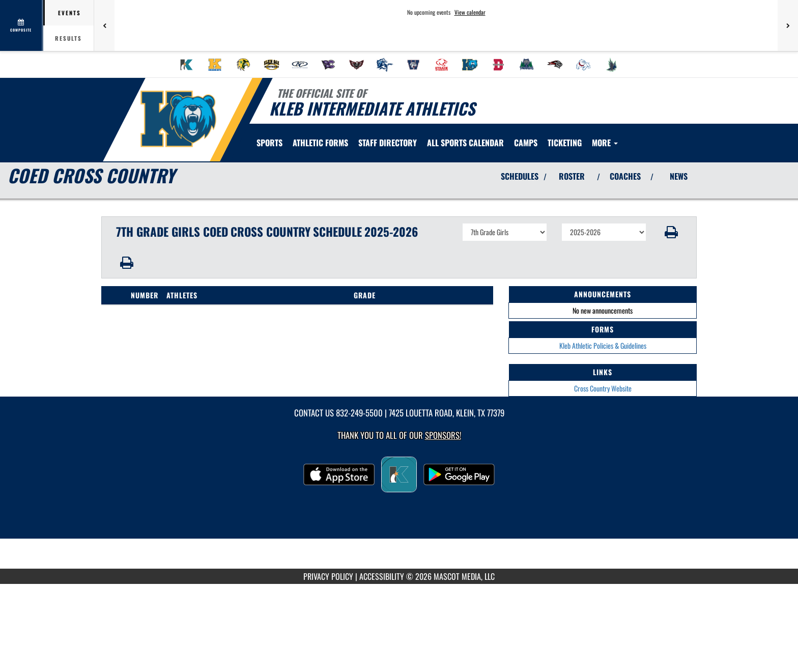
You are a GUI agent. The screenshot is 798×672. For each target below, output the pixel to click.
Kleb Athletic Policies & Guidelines (603, 345)
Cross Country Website (603, 388)
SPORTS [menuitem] (269, 143)
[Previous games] (104, 25)
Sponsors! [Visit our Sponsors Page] (443, 435)
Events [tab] (69, 13)
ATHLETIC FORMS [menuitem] (320, 143)
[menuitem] (187, 65)
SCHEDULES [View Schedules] (520, 176)
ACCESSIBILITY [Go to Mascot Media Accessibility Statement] (382, 576)
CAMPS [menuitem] (526, 143)
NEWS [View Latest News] (679, 176)
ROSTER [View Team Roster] (572, 176)
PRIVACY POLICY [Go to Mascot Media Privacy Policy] (328, 576)
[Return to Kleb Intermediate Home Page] (178, 119)
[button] (672, 232)
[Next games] (788, 25)
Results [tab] (68, 38)
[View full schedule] (22, 25)
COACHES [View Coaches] (625, 176)
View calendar (470, 12)
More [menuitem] (605, 143)
